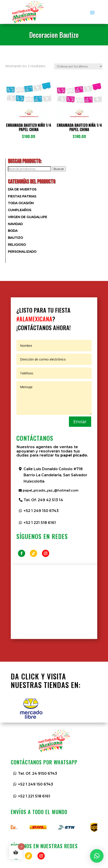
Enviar (80, 422)
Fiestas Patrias (22, 196)
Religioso (17, 245)
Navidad (15, 224)
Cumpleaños (20, 210)
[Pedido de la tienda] (78, 66)
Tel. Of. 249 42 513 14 (43, 500)
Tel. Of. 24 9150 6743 (37, 773)
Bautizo (15, 238)
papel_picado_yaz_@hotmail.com (51, 490)
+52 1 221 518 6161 (40, 523)
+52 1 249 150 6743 (41, 511)
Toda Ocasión (21, 203)
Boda (13, 231)
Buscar (59, 169)
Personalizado (22, 251)
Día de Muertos (22, 189)
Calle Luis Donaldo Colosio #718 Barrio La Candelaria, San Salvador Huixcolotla (55, 475)
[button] (97, 856)
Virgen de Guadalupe (28, 217)
